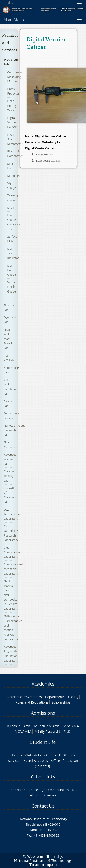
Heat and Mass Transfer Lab (9, 339)
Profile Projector (13, 91)
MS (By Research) (47, 731)
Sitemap (50, 795)
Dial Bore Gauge (11, 270)
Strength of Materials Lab (10, 495)
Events (17, 755)
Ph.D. (67, 731)
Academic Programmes (25, 697)
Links (8, 3)
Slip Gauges (12, 185)
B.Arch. (26, 726)
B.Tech (12, 726)
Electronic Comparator (15, 154)
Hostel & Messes (36, 761)
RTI (74, 790)
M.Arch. (54, 726)
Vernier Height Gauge (12, 287)
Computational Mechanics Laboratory (14, 569)
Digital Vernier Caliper (12, 122)
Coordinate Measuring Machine (15, 77)
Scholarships (61, 702)
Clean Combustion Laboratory (12, 552)
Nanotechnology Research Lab (15, 430)
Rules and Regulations (32, 702)
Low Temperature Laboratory (12, 514)
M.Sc (67, 726)
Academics (43, 684)
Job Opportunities (56, 790)
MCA (18, 731)
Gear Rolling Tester (12, 105)
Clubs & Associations (41, 755)
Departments (55, 697)
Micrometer (15, 176)
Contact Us (43, 806)
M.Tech (40, 726)
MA (76, 726)
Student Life (43, 742)
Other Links (43, 777)
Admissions (43, 713)
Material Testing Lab (9, 476)
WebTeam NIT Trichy (45, 856)
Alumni (35, 795)
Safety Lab (8, 403)
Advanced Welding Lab (10, 459)
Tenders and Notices (24, 790)
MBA (28, 731)
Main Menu (14, 19)
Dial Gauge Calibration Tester (14, 222)
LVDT (11, 208)
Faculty (73, 697)
